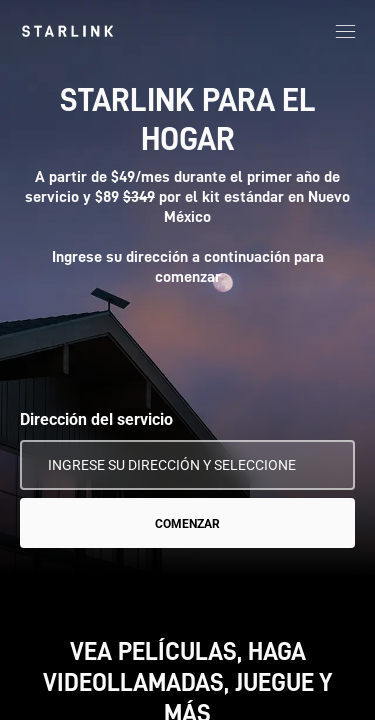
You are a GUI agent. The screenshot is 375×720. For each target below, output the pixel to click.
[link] (67, 31)
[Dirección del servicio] (187, 465)
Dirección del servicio (96, 419)
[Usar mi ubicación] (326, 465)
